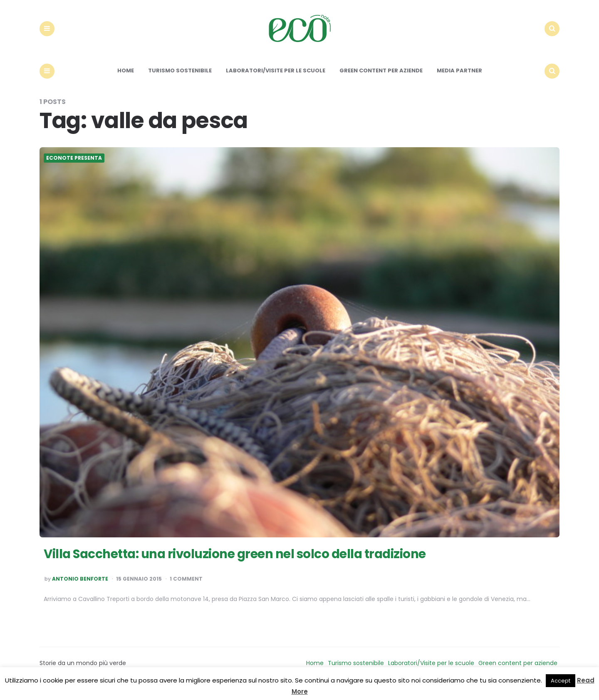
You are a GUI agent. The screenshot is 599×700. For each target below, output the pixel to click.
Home (126, 78)
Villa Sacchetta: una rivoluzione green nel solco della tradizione (254, 560)
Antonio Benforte (80, 586)
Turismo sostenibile (180, 78)
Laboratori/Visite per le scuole (276, 78)
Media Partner (459, 78)
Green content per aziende (381, 78)
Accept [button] (561, 681)
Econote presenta (74, 166)
